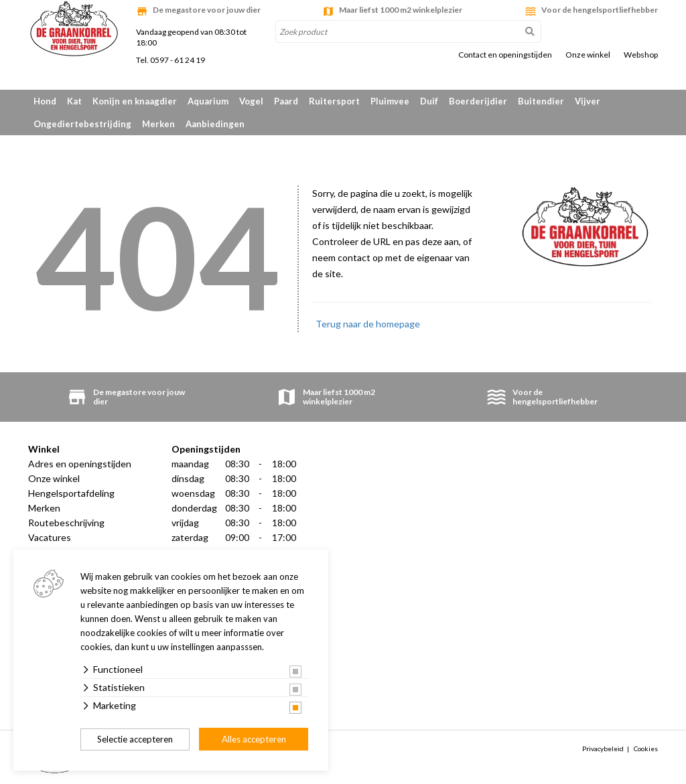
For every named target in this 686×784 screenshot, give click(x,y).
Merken (158, 124)
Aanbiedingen (215, 124)
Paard (286, 101)
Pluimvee (390, 101)
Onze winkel (588, 55)
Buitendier (541, 101)
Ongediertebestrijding (82, 124)
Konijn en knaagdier (135, 101)
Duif (429, 101)
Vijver (588, 101)
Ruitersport (334, 101)
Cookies (646, 749)
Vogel (251, 101)
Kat (74, 101)
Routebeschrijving (66, 523)
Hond (45, 101)
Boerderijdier (478, 101)
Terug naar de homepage (368, 324)
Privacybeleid (603, 749)
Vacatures (50, 537)
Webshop (641, 55)
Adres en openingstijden (80, 464)
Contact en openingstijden (505, 55)
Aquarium (208, 101)
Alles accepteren (254, 739)
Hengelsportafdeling (71, 493)
